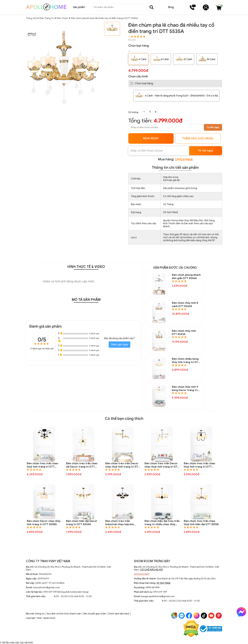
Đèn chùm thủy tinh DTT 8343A (184, 333)
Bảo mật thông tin (35, 614)
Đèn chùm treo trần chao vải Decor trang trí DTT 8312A (82, 465)
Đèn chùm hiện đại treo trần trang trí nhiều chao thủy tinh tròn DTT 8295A (162, 523)
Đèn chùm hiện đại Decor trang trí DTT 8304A (82, 523)
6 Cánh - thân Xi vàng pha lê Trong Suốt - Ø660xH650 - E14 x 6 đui (181, 96)
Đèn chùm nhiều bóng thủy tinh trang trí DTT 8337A (186, 361)
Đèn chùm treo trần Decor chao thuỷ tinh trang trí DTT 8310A (123, 465)
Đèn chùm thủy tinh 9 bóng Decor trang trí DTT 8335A (185, 389)
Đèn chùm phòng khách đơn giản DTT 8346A (186, 277)
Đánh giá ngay (119, 345)
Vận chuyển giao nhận (95, 614)
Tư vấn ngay (213, 127)
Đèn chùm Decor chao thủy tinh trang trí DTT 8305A (44, 523)
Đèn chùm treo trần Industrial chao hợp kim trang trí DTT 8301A (120, 523)
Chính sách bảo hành (119, 614)
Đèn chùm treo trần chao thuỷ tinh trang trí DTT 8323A (42, 465)
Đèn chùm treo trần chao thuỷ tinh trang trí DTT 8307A (199, 465)
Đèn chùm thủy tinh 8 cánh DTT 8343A (185, 305)
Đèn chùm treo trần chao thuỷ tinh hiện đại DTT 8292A (201, 523)
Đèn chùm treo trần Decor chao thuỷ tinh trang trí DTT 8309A (162, 465)
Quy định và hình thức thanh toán (64, 614)
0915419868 (184, 160)
